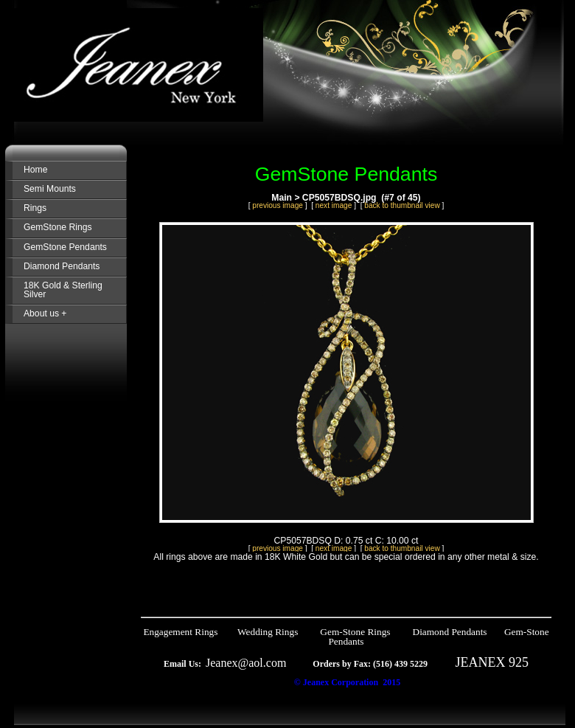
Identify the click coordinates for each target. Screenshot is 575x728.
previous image (278, 205)
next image (334, 205)
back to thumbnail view (402, 205)
